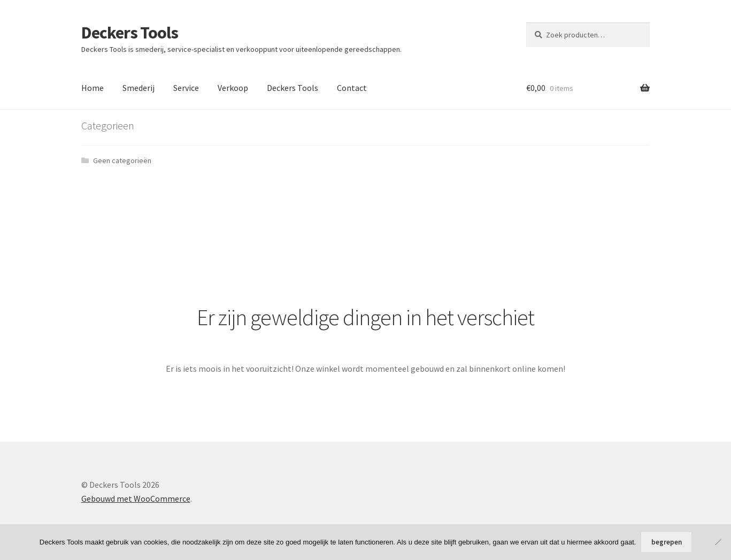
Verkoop (233, 88)
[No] (718, 542)
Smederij (138, 88)
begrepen (667, 542)
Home (93, 88)
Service (186, 88)
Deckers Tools (130, 33)
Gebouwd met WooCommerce (136, 498)
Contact (352, 88)
